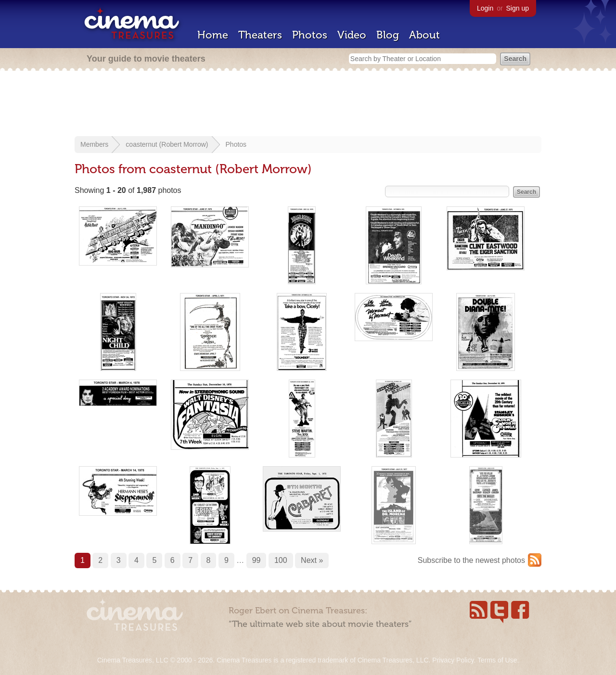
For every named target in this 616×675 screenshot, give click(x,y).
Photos (310, 35)
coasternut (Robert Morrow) (167, 144)
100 (281, 560)
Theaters (260, 35)
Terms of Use (497, 660)
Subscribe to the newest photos (471, 560)
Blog (388, 35)
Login (485, 8)
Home (213, 35)
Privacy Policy (453, 660)
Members (94, 144)
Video (352, 35)
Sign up (518, 8)
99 (257, 560)
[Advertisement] (308, 104)
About (424, 35)
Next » (312, 560)
